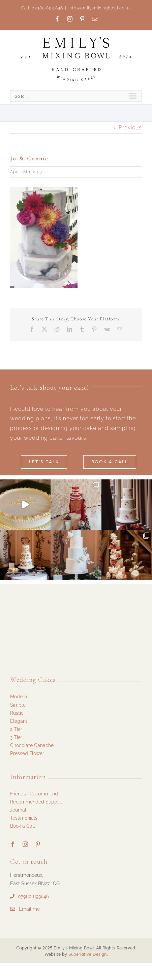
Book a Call (23, 826)
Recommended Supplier (37, 802)
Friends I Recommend (34, 794)
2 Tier (16, 729)
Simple (18, 705)
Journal (18, 810)
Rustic (17, 713)
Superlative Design (88, 954)
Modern (19, 697)
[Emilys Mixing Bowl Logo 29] (40, 607)
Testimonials (24, 818)
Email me (29, 909)
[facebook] (13, 844)
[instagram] (25, 844)
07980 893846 (33, 896)
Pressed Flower (27, 753)
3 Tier (16, 737)
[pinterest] (38, 844)
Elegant (19, 721)
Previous (130, 128)
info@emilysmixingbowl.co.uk (100, 8)
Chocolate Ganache (32, 745)
